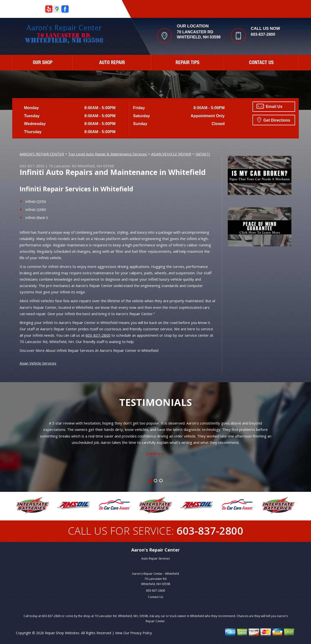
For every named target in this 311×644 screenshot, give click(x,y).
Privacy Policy (141, 633)
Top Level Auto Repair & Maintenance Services (108, 154)
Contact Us (155, 597)
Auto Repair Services (155, 558)
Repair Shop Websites (62, 633)
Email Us (269, 106)
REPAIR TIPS (187, 63)
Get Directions (274, 120)
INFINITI (203, 154)
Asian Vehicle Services (38, 363)
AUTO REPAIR (112, 63)
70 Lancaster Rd (63, 166)
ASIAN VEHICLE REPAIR (171, 154)
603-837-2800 (263, 34)
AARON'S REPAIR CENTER (42, 154)
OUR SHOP (43, 63)
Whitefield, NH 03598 (96, 166)
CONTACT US (261, 63)
